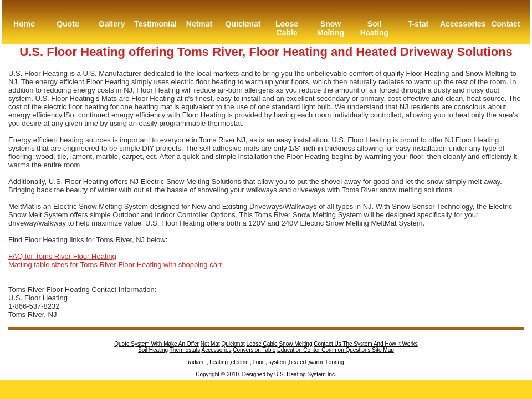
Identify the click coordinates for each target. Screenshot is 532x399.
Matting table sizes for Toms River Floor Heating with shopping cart (115, 265)
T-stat (418, 24)
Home (24, 24)
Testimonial (155, 24)
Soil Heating (374, 28)
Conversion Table (254, 350)
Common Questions (347, 350)
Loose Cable (287, 28)
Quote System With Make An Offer (157, 344)
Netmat (199, 24)
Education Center (299, 350)
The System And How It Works (380, 344)
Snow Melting (331, 28)
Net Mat (210, 344)
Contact (505, 24)
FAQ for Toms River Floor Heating (62, 256)
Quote (68, 24)
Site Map (383, 350)
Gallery (112, 24)
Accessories (462, 24)
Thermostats (185, 350)
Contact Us (328, 344)
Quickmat (243, 24)
